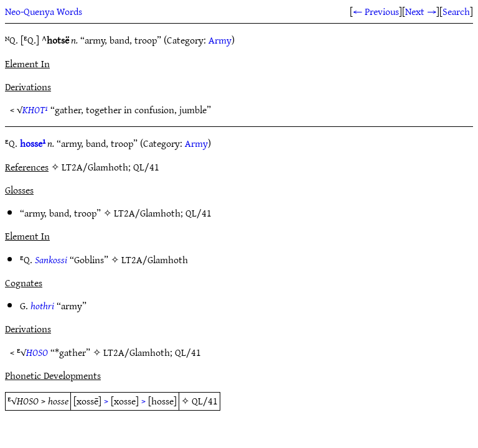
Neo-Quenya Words (44, 11)
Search (456, 11)
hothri (42, 306)
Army (220, 40)
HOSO (37, 352)
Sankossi (51, 259)
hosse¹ (33, 143)
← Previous (376, 11)
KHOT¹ (35, 110)
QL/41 (199, 213)
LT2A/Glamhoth (147, 213)
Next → (421, 11)
